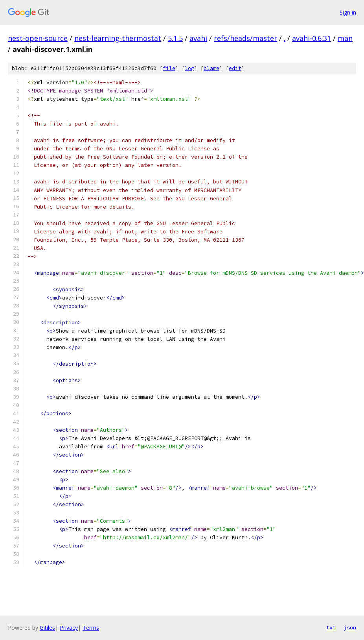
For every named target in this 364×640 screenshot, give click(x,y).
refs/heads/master (245, 38)
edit (235, 68)
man (345, 38)
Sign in (348, 12)
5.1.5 (175, 38)
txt (331, 627)
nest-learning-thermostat (118, 38)
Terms (91, 628)
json (350, 627)
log (189, 68)
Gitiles (47, 628)
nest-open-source (38, 38)
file (169, 68)
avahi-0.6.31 (312, 38)
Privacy (69, 628)
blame (211, 68)
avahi (198, 38)
